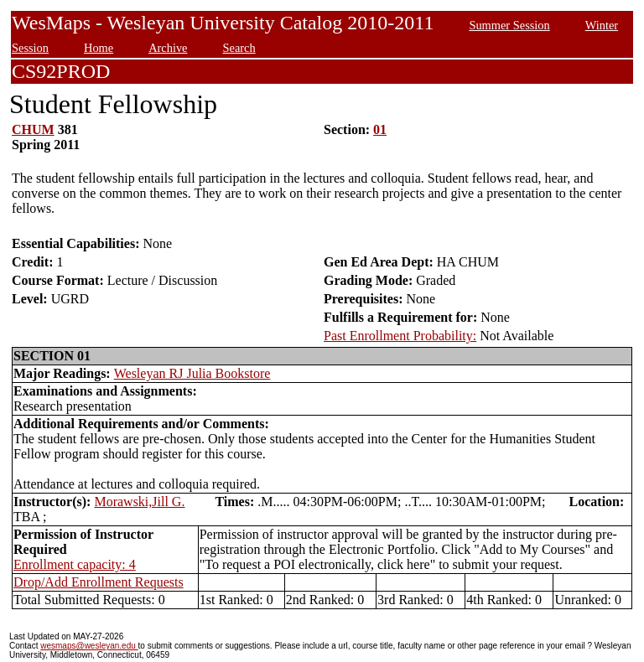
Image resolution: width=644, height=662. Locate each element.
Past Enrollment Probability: (400, 336)
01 (380, 129)
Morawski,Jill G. (139, 502)
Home (99, 48)
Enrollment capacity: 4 (75, 564)
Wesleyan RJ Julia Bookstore (192, 373)
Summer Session (509, 25)
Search (239, 48)
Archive (168, 48)
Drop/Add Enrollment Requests (99, 582)
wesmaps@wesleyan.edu (89, 646)
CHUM (33, 129)
